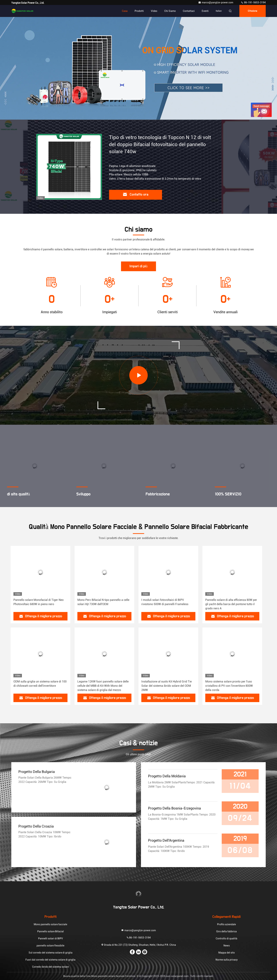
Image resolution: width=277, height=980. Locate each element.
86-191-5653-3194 (253, 2)
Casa (125, 11)
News (227, 946)
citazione (253, 11)
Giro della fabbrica (226, 931)
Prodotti (139, 11)
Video (154, 11)
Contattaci (189, 11)
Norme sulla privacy (227, 960)
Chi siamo (170, 11)
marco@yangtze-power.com (216, 2)
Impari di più (138, 266)
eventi (205, 11)
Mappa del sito (227, 953)
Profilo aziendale (226, 924)
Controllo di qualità (226, 938)
